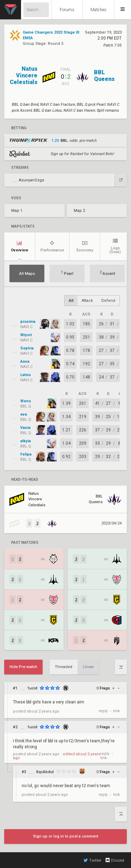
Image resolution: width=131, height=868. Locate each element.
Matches (99, 10)
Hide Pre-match (23, 667)
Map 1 (17, 211)
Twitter (92, 860)
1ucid (32, 688)
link (117, 711)
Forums (67, 10)
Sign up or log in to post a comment (66, 836)
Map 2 (79, 211)
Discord (114, 860)
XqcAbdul (45, 772)
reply (103, 711)
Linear (88, 667)
